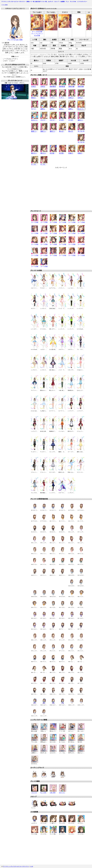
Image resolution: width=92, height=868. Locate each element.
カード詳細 (35, 222)
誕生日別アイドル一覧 (41, 2)
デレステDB (73, 2)
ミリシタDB (4, 5)
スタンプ (56, 2)
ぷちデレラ (50, 2)
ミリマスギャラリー (82, 2)
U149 (32, 866)
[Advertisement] (58, 189)
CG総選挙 (62, 2)
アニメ (67, 2)
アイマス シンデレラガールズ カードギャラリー (14, 2)
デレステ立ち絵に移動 (15, 40)
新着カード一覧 (31, 2)
